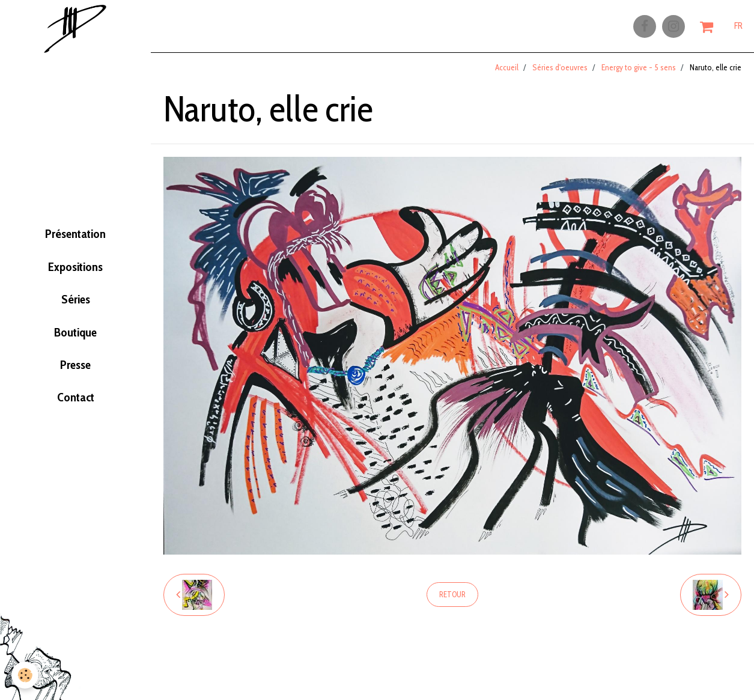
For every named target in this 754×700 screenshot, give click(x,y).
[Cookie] (26, 675)
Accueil (507, 72)
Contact (76, 413)
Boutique (75, 338)
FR (738, 28)
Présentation (76, 226)
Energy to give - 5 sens (639, 72)
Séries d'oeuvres (560, 72)
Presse (75, 376)
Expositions (76, 264)
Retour (452, 599)
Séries (76, 301)
